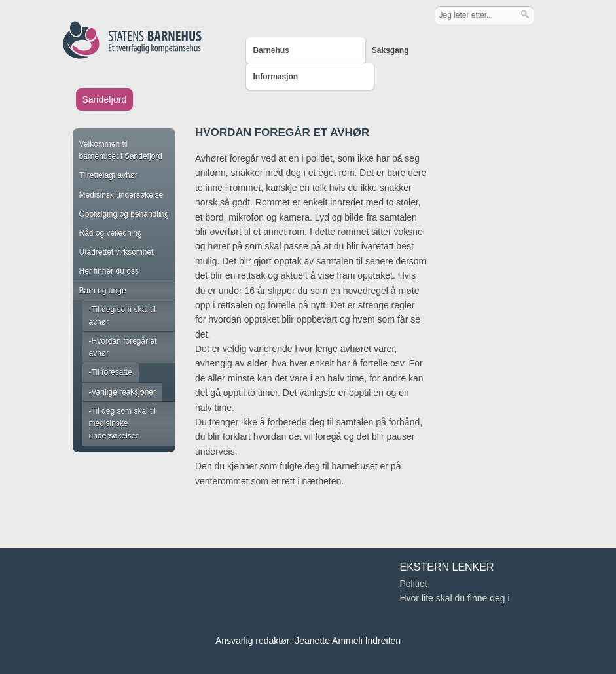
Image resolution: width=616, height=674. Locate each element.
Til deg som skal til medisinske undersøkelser (122, 423)
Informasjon (275, 77)
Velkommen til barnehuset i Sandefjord (121, 150)
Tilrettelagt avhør (109, 175)
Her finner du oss (109, 271)
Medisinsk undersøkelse (121, 195)
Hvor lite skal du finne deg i (454, 598)
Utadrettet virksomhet (117, 252)
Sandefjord (105, 99)
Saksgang (390, 50)
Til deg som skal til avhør (122, 316)
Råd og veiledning (111, 233)
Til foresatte (112, 372)
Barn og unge (103, 291)
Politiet (413, 584)
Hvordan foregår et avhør (123, 347)
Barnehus (271, 50)
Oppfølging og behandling (124, 214)
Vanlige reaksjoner (124, 392)
